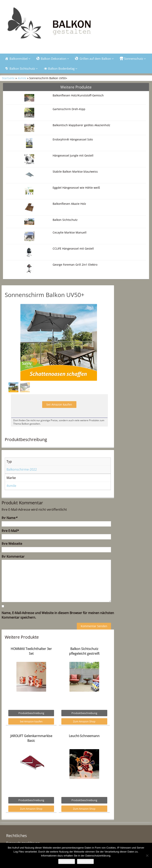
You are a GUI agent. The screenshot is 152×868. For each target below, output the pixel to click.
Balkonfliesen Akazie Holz (69, 204)
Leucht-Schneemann (84, 736)
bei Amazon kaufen (59, 404)
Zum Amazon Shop (84, 721)
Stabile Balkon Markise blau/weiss (75, 172)
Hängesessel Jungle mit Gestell (73, 155)
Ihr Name (9, 518)
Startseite (8, 78)
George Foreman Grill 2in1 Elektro (75, 265)
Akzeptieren (67, 861)
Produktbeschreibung (31, 713)
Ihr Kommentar (13, 557)
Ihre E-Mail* (10, 531)
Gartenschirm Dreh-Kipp (69, 109)
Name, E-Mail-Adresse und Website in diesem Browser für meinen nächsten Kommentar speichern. (58, 615)
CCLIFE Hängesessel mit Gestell (73, 248)
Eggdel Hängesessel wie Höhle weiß (76, 188)
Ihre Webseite (12, 544)
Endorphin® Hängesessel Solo (73, 139)
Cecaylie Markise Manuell (70, 232)
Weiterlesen (85, 861)
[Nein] (147, 856)
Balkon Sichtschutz (65, 220)
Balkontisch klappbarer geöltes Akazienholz (81, 125)
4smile (22, 78)
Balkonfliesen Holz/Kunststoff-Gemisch (78, 95)
